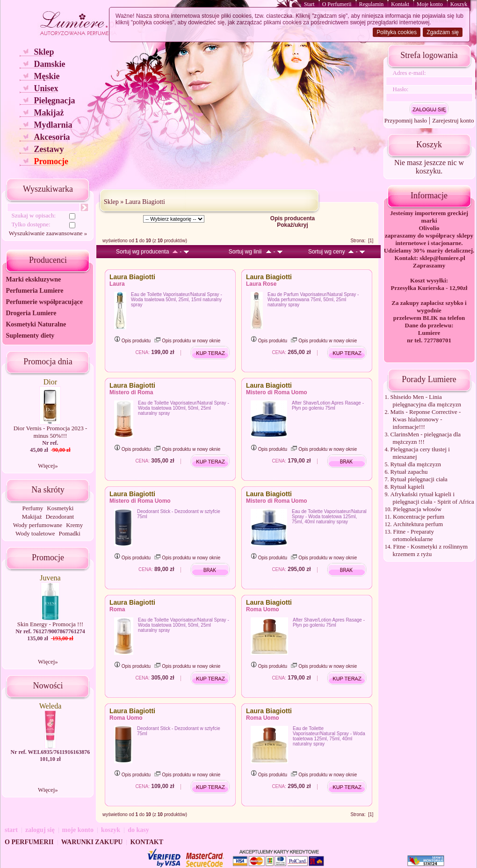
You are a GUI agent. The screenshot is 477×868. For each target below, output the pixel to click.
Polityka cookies (397, 32)
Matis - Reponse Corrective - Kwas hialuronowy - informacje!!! (426, 419)
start (11, 830)
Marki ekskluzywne (33, 279)
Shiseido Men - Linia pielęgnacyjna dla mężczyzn (426, 401)
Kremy (74, 525)
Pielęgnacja (54, 101)
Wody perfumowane (38, 525)
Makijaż (49, 113)
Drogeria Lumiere (31, 313)
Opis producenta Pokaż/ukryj (293, 222)
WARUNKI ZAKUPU (92, 842)
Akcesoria (52, 137)
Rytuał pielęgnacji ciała (419, 479)
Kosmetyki (60, 508)
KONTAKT (147, 842)
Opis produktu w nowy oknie (187, 341)
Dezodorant (60, 517)
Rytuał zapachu (409, 472)
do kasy (138, 830)
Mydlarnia (53, 125)
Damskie (49, 64)
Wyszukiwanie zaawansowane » (48, 233)
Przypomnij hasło (406, 120)
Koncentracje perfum (419, 517)
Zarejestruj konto (453, 120)
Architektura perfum (418, 524)
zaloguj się (40, 830)
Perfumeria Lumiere (34, 291)
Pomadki (70, 533)
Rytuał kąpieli (408, 487)
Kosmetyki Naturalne (36, 324)
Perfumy (33, 508)
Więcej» (48, 466)
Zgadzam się (443, 32)
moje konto (78, 830)
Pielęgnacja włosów (418, 509)
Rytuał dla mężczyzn (416, 464)
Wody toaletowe (35, 533)
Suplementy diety (30, 336)
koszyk (111, 830)
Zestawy (49, 149)
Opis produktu (132, 341)
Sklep (44, 52)
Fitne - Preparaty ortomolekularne (413, 535)
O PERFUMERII (29, 842)
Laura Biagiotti (145, 202)
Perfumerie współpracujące (44, 302)
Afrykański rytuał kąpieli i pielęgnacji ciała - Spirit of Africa (432, 498)
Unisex (46, 88)
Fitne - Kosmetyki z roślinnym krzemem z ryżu (430, 550)
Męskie (47, 76)
